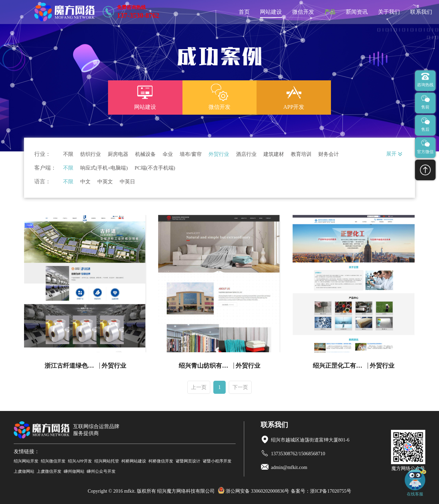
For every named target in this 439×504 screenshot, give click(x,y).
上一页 (199, 387)
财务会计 (329, 154)
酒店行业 (246, 154)
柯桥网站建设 (134, 461)
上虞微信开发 (49, 471)
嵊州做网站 (74, 471)
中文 (85, 182)
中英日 (127, 182)
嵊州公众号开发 (101, 471)
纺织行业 (91, 154)
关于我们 (389, 12)
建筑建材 (274, 154)
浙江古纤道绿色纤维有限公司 (72, 366)
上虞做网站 (24, 471)
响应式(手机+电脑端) (104, 168)
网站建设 (271, 12)
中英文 (105, 182)
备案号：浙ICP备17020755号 (321, 491)
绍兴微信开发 (53, 461)
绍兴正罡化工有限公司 (340, 366)
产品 (330, 12)
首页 (244, 12)
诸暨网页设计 (188, 461)
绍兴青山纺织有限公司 (206, 366)
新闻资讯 (357, 12)
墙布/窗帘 (191, 154)
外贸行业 (219, 154)
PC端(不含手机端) (155, 168)
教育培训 (301, 154)
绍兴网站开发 (26, 461)
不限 (68, 154)
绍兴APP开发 (80, 461)
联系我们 (421, 12)
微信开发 (303, 12)
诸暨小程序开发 (217, 461)
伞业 (168, 154)
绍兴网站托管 (107, 461)
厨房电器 (118, 154)
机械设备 (145, 154)
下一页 (240, 387)
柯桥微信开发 (161, 461)
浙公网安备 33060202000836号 (254, 491)
